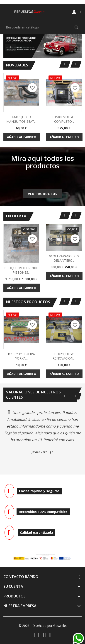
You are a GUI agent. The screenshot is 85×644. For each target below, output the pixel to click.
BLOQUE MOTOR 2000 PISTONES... (21, 270)
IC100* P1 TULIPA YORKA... (21, 356)
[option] (42, 46)
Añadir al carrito (22, 137)
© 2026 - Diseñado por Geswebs (43, 626)
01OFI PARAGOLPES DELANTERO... (64, 258)
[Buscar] (42, 27)
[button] (9, 46)
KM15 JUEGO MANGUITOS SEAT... (21, 119)
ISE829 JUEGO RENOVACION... (64, 356)
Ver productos (43, 194)
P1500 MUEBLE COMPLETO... (64, 119)
